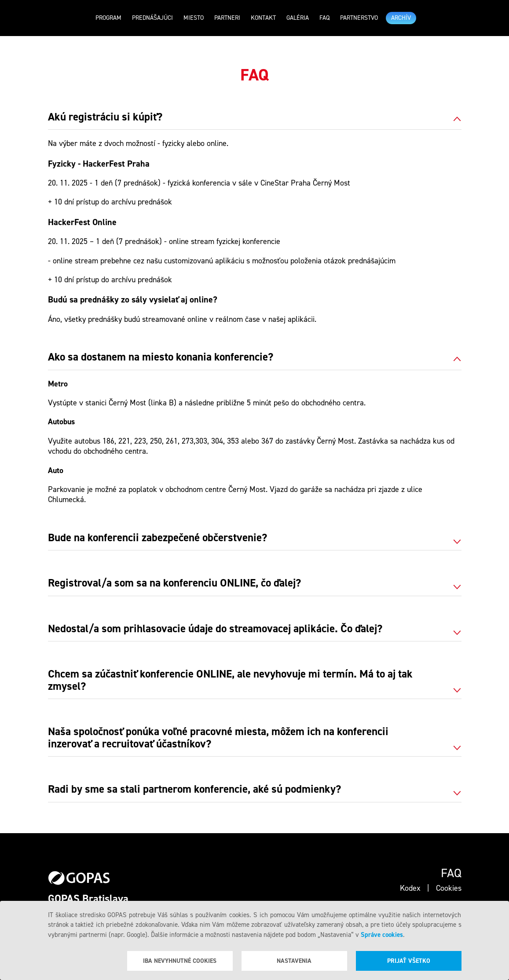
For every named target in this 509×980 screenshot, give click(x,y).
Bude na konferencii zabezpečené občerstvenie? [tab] (157, 538)
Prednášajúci (152, 18)
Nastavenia (294, 961)
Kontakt (263, 18)
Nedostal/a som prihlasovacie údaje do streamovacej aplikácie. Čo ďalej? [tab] (215, 629)
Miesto (194, 18)
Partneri (227, 18)
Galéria (298, 18)
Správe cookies (382, 935)
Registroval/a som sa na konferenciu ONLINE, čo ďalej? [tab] (174, 583)
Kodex (410, 888)
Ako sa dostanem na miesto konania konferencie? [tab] (161, 357)
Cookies (449, 888)
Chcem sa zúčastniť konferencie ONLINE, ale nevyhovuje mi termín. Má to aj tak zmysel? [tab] (230, 681)
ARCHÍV (401, 18)
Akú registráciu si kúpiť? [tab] (105, 117)
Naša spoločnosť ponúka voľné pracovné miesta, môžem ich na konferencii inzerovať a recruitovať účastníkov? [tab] (218, 738)
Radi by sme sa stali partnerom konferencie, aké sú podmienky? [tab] (194, 790)
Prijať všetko (409, 961)
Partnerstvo (359, 18)
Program (108, 18)
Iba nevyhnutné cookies (180, 961)
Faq (324, 18)
